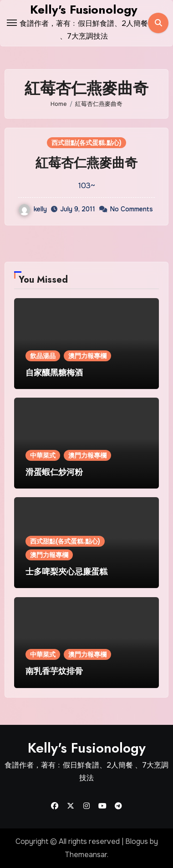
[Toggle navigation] (12, 23)
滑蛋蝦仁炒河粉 (54, 472)
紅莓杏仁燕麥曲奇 (86, 163)
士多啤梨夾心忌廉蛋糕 (66, 572)
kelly (33, 209)
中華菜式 (43, 455)
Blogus (137, 841)
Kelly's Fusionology (84, 10)
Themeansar (86, 855)
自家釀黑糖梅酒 (54, 373)
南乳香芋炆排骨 (54, 671)
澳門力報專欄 (87, 356)
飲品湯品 (43, 356)
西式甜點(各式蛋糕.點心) (86, 143)
